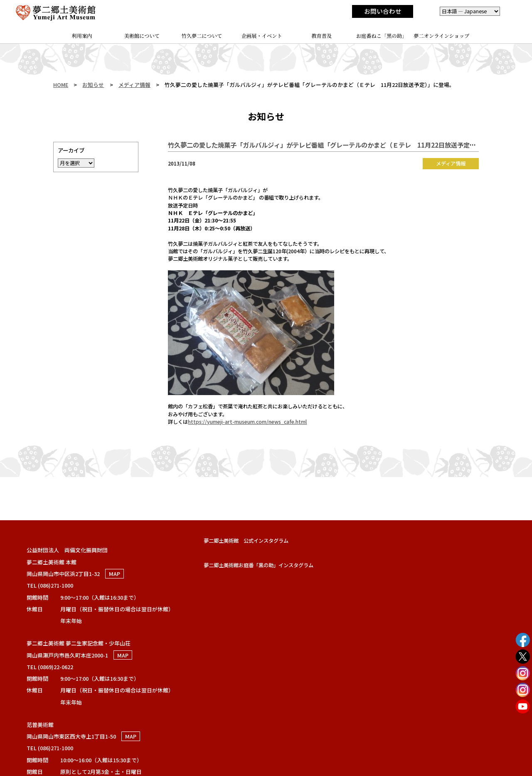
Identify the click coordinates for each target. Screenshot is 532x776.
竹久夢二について (202, 36)
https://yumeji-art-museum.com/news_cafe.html (247, 422)
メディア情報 (134, 85)
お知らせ (93, 85)
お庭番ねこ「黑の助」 (382, 36)
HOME (61, 85)
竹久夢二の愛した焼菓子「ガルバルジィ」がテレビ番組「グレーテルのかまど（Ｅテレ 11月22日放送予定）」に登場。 (336, 145)
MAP (115, 574)
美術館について (142, 36)
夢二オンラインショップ (441, 36)
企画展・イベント (262, 36)
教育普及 (321, 36)
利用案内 (82, 36)
